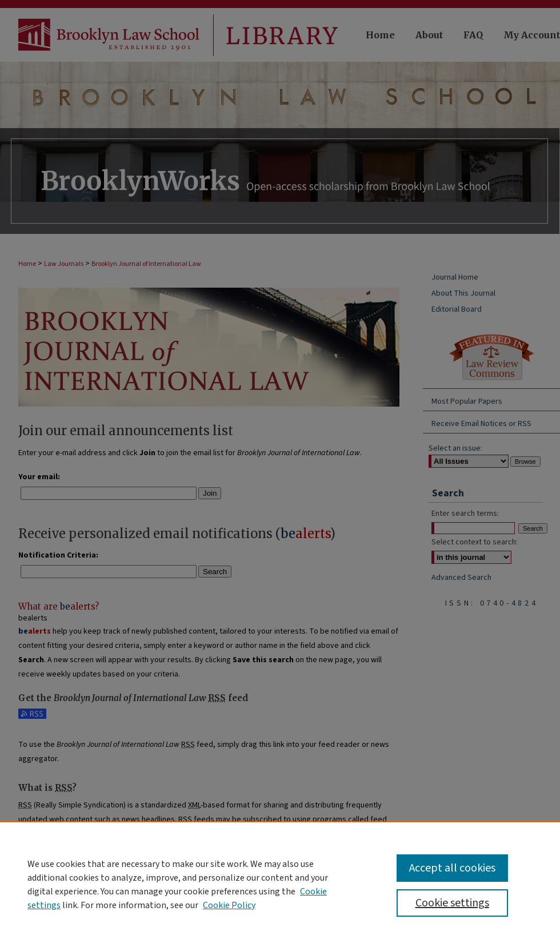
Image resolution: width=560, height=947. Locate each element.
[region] (280, 884)
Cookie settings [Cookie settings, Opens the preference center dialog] (452, 903)
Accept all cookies (452, 868)
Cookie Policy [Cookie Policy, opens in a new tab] (229, 905)
